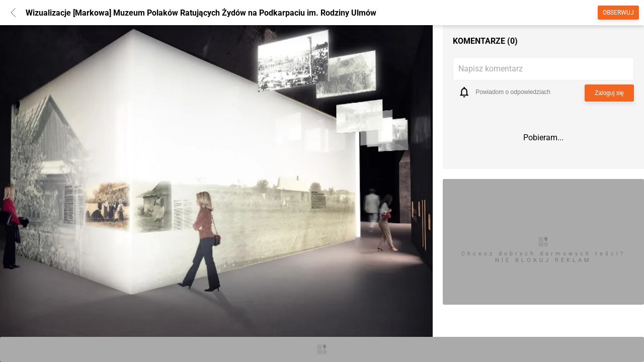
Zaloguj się (609, 93)
